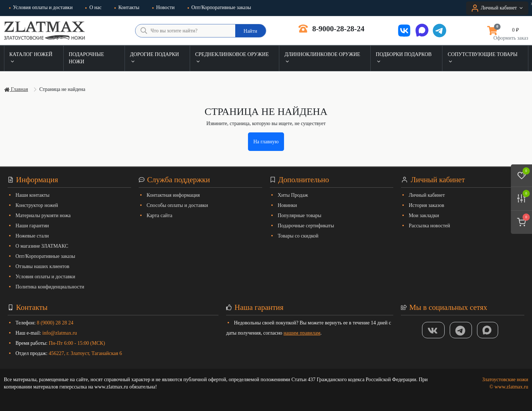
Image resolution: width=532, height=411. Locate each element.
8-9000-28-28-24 (332, 29)
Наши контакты (33, 195)
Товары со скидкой (298, 236)
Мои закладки (424, 216)
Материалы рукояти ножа (43, 216)
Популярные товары (300, 216)
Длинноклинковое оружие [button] (322, 58)
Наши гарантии (32, 226)
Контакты (127, 7)
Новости (163, 7)
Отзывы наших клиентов (43, 266)
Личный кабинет (427, 195)
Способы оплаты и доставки (178, 205)
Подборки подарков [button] (404, 58)
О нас (93, 7)
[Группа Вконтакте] (433, 330)
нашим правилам (302, 333)
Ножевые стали (32, 236)
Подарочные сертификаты (306, 226)
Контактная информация (173, 195)
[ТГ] (461, 330)
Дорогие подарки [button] (154, 58)
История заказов (427, 205)
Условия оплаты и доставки (41, 7)
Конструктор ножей (37, 205)
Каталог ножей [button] (31, 58)
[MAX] (488, 330)
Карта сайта (160, 216)
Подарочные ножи (86, 58)
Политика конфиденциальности (50, 287)
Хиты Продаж (293, 195)
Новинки (287, 205)
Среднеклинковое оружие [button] (232, 58)
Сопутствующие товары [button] (482, 58)
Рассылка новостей (430, 226)
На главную (266, 142)
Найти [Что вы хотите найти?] (250, 31)
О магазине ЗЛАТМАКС (42, 246)
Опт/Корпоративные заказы (219, 7)
